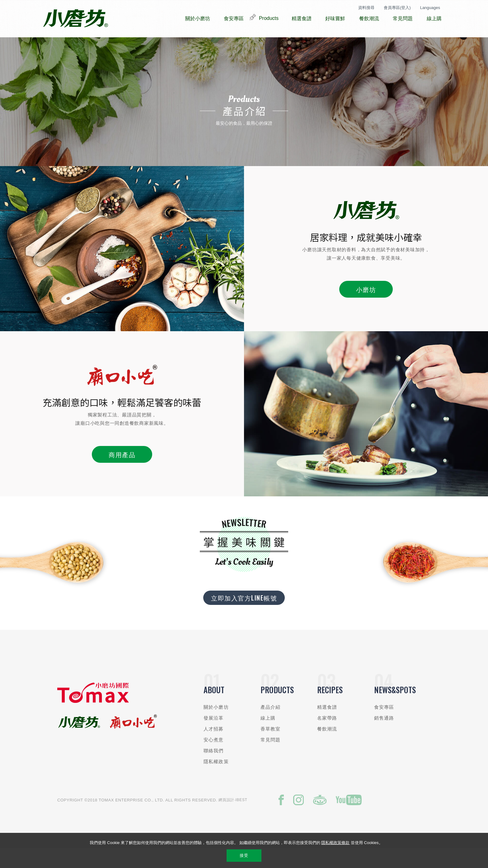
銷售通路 (384, 737)
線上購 (268, 737)
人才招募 (214, 747)
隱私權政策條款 (335, 843)
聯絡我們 (214, 769)
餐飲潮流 (327, 747)
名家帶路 (327, 737)
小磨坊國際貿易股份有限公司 (75, 19)
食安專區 (384, 726)
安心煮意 (214, 758)
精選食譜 (327, 726)
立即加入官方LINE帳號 (244, 616)
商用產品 (122, 473)
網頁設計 (226, 819)
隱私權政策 (216, 780)
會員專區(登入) (397, 8)
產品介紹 (271, 726)
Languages (430, 8)
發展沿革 (214, 737)
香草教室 (271, 747)
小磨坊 (366, 308)
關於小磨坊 (216, 726)
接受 (244, 855)
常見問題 (271, 758)
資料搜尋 (366, 8)
